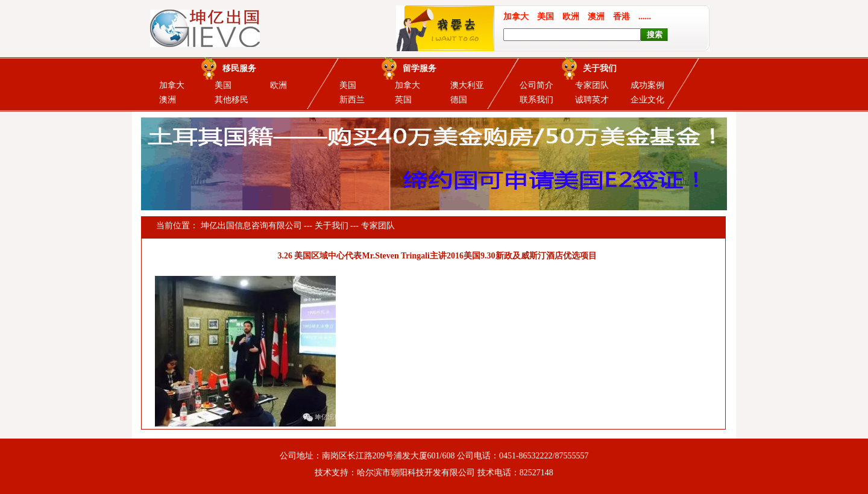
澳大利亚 (467, 85)
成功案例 (647, 85)
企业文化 (647, 100)
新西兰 (352, 100)
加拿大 (172, 85)
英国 (403, 100)
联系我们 (536, 100)
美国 (223, 85)
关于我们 (332, 226)
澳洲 (168, 100)
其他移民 (231, 100)
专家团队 (592, 85)
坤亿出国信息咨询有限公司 (251, 226)
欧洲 (278, 85)
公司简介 (536, 85)
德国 (459, 100)
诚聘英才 (592, 100)
